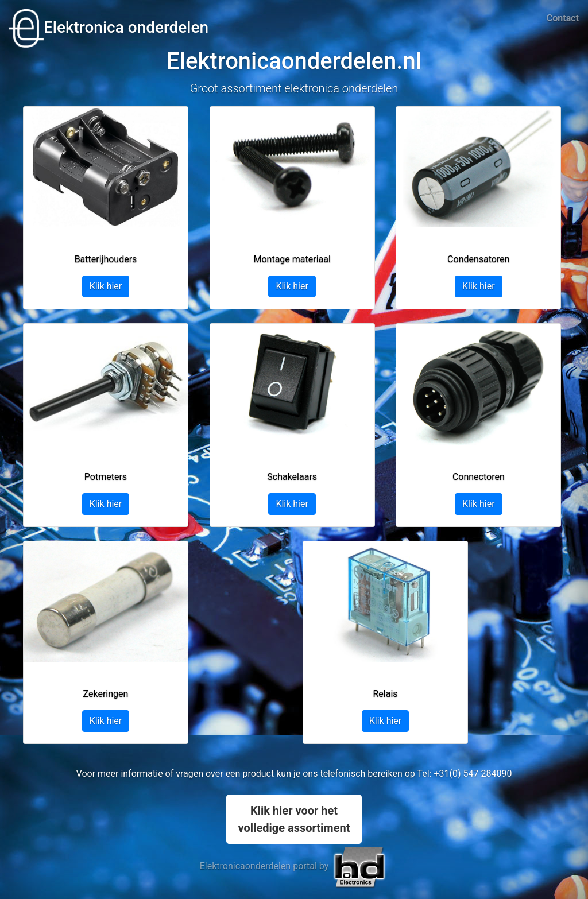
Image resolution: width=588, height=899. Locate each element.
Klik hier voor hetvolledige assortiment (294, 819)
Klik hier (106, 286)
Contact (563, 18)
